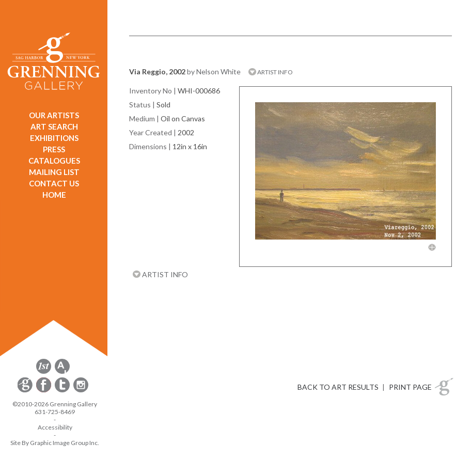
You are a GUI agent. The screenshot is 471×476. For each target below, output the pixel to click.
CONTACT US (54, 183)
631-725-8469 (55, 412)
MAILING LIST (54, 172)
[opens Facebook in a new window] (44, 391)
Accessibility (55, 427)
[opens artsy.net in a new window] (62, 372)
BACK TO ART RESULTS (338, 387)
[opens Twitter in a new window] (63, 391)
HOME (54, 195)
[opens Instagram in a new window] (81, 391)
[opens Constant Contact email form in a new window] (26, 391)
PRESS (54, 149)
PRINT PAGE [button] (410, 387)
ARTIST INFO (271, 72)
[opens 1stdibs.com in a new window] (44, 372)
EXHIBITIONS (54, 138)
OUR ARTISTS (54, 115)
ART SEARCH (54, 126)
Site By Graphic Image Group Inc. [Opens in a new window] (55, 443)
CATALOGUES (54, 161)
